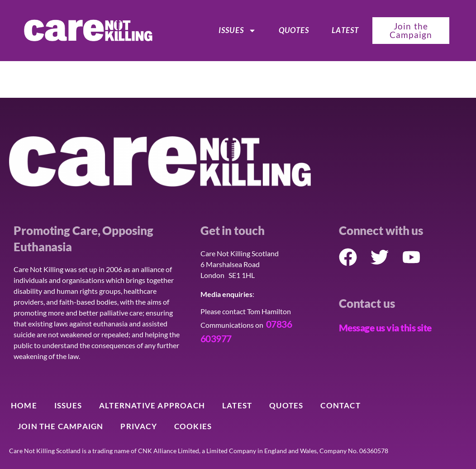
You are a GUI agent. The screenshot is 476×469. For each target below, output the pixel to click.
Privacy (138, 426)
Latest (345, 30)
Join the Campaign (60, 426)
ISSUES (237, 30)
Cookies (193, 426)
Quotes (294, 30)
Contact (340, 405)
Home (24, 405)
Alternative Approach (152, 405)
